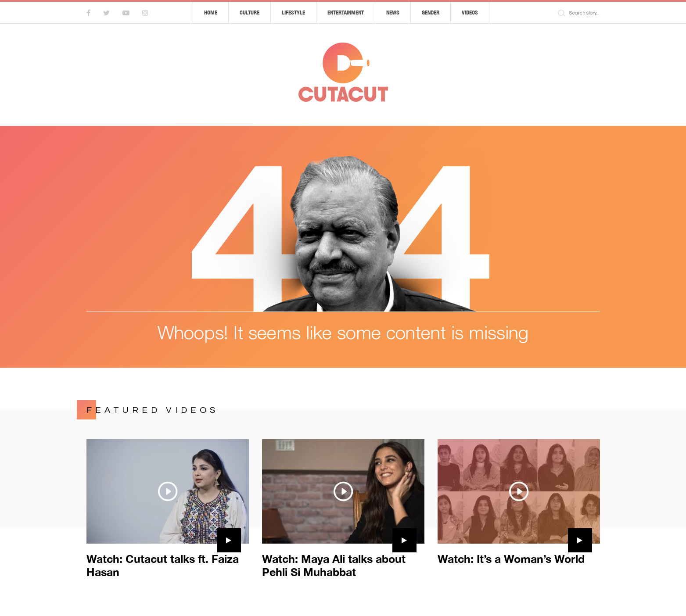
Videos (470, 13)
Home (211, 13)
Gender (431, 13)
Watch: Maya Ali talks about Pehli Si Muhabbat (334, 565)
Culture (250, 13)
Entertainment (346, 13)
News (393, 13)
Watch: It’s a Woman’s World (511, 559)
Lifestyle (293, 13)
